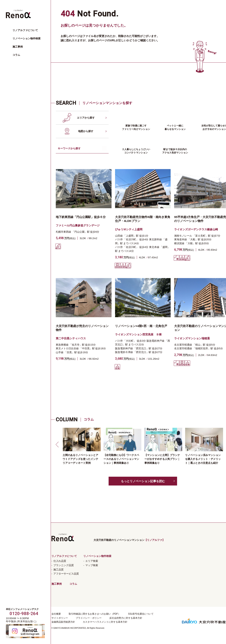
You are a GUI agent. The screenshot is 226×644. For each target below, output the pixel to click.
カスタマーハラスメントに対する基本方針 (105, 622)
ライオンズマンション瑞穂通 (192, 338)
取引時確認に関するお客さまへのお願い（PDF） (95, 614)
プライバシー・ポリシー (89, 618)
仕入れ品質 (60, 561)
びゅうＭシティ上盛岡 (129, 229)
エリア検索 (92, 561)
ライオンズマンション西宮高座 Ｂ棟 (138, 334)
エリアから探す (86, 118)
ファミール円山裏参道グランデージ (78, 225)
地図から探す (86, 131)
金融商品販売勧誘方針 (63, 622)
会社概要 (56, 614)
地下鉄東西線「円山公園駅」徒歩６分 (81, 217)
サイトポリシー (60, 618)
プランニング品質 (64, 565)
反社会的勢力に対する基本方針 (126, 618)
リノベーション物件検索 (27, 38)
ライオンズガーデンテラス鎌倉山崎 (196, 229)
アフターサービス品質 (66, 574)
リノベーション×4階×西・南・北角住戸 (141, 326)
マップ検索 (92, 565)
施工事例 (18, 47)
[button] (58, 444)
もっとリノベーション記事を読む (143, 481)
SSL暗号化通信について (141, 614)
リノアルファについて (25, 30)
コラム (16, 55)
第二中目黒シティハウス (71, 338)
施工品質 (59, 570)
